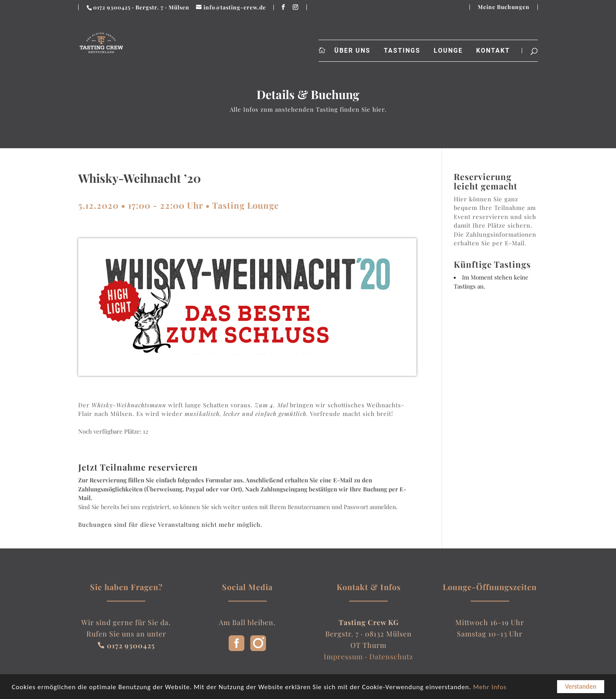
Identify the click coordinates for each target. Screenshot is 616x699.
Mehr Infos (490, 687)
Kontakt (493, 51)
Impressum (343, 657)
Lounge (448, 51)
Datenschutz (391, 657)
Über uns (352, 51)
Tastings (402, 51)
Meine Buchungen (504, 7)
